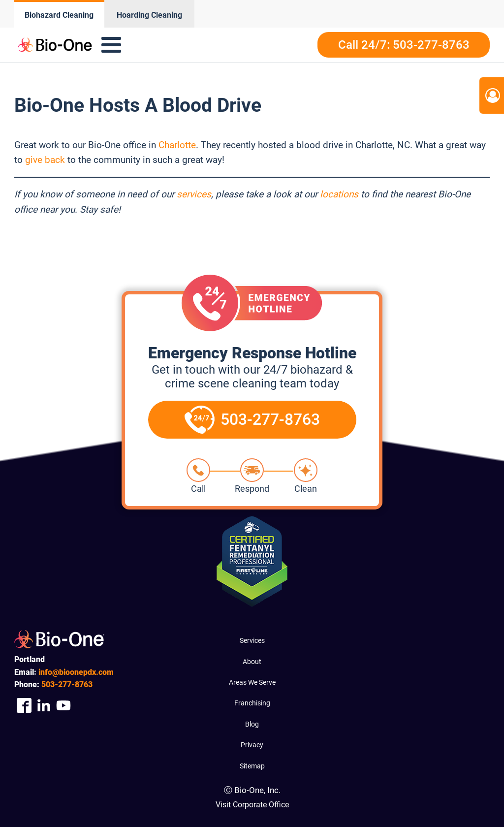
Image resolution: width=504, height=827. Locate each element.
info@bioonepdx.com (76, 672)
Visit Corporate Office (252, 805)
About (252, 662)
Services (252, 640)
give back (45, 160)
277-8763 (67, 684)
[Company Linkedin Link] (44, 705)
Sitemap (252, 766)
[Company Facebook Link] (24, 705)
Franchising (252, 703)
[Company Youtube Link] (63, 705)
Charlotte (177, 145)
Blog (252, 724)
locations (339, 194)
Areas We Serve (252, 682)
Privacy (252, 745)
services (194, 194)
